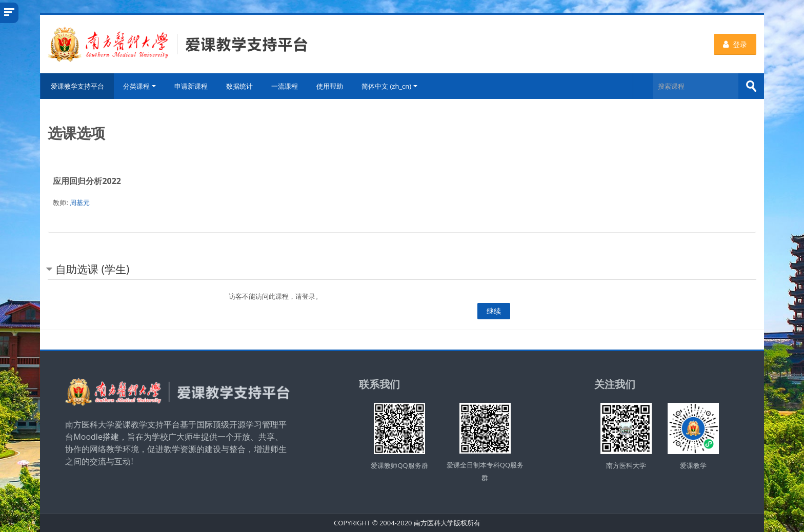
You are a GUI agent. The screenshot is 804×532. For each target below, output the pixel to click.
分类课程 (139, 86)
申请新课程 (191, 86)
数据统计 (239, 86)
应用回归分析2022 (87, 181)
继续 (494, 311)
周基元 (80, 202)
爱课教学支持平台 (77, 86)
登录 (735, 44)
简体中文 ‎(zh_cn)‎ (389, 86)
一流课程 (285, 86)
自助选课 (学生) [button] (92, 269)
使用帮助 (330, 86)
